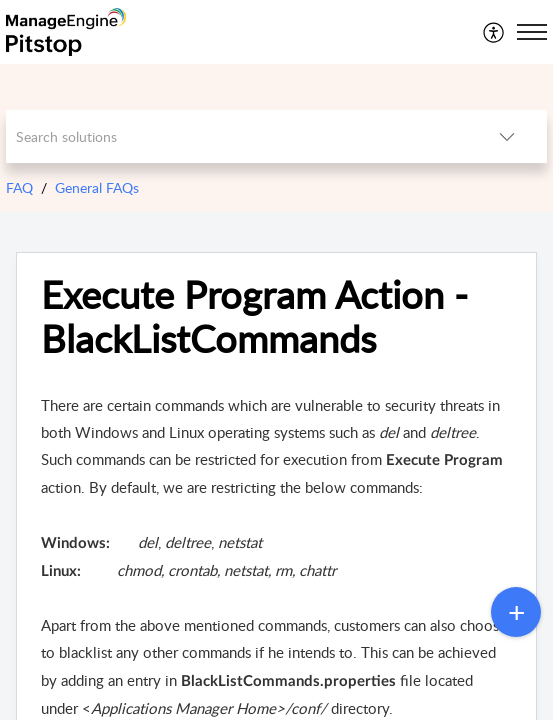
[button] (494, 32)
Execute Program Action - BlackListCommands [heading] (254, 317)
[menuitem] (494, 32)
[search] (237, 136)
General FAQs (97, 187)
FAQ (19, 187)
